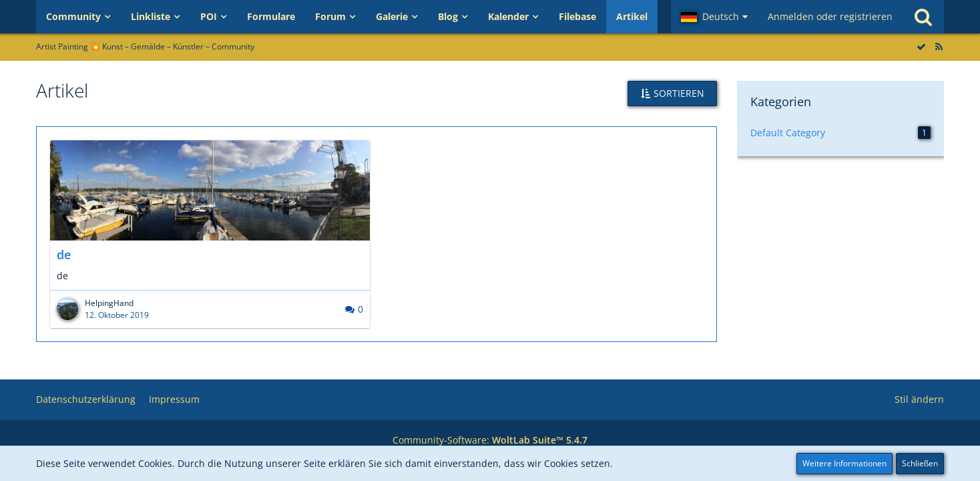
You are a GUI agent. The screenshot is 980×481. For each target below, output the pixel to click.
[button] (714, 17)
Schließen (920, 463)
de (64, 255)
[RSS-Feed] (939, 46)
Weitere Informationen (844, 463)
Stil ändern (919, 399)
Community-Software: (490, 440)
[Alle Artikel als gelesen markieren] (921, 46)
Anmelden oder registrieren (830, 16)
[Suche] (923, 17)
